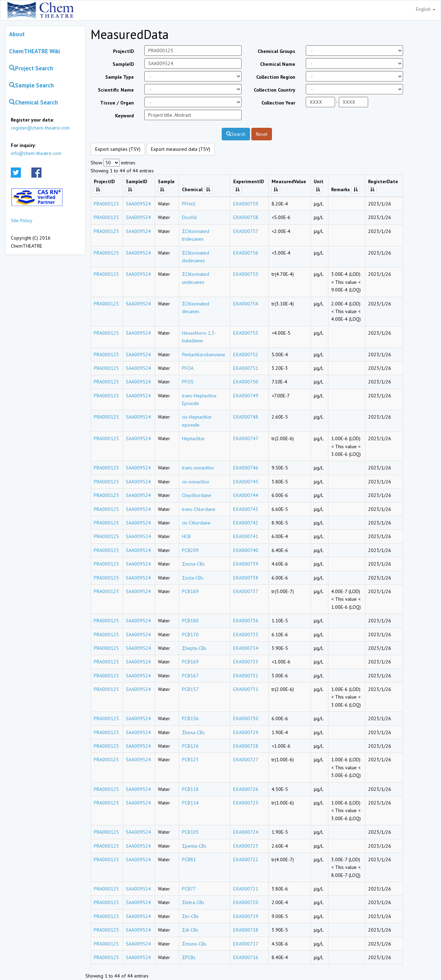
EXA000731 (246, 689)
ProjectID (123, 51)
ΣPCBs (189, 957)
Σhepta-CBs (194, 648)
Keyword (124, 116)
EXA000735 (246, 635)
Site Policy (22, 220)
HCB (186, 536)
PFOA (188, 368)
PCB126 (190, 746)
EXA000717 (246, 944)
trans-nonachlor (198, 468)
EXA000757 (246, 231)
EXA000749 (246, 396)
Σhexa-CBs (193, 732)
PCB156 (190, 718)
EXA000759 (246, 204)
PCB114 (190, 803)
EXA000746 (246, 468)
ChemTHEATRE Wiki (35, 51)
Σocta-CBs (193, 578)
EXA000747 (246, 438)
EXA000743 (246, 509)
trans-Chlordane (199, 509)
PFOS (188, 382)
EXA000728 (246, 746)
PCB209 (190, 550)
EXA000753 (246, 333)
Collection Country (275, 90)
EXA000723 (246, 846)
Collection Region (276, 77)
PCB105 (190, 832)
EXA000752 (246, 355)
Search (236, 134)
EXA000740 (246, 550)
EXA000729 (246, 732)
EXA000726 (246, 789)
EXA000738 (246, 578)
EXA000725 (246, 803)
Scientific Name (116, 90)
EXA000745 (246, 482)
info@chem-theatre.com (36, 153)
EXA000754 (246, 304)
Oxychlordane (197, 495)
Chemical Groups (276, 51)
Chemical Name (278, 64)
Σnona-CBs (193, 564)
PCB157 (190, 689)
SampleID (123, 64)
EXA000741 (246, 536)
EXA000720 (246, 902)
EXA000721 (246, 889)
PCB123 (190, 760)
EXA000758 (246, 217)
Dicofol (189, 217)
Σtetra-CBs (193, 902)
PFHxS (189, 204)
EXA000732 (246, 676)
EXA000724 (246, 832)
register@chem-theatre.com (40, 128)
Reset (262, 134)
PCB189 (190, 591)
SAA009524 (138, 204)
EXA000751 (246, 368)
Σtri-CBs (190, 916)
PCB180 (190, 621)
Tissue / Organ (117, 103)
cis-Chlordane (196, 523)
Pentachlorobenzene (204, 355)
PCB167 (190, 676)
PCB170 (190, 635)
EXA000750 (246, 382)
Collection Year (278, 103)
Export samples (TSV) (118, 149)
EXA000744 (246, 495)
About (17, 34)
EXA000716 (246, 957)
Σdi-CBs (190, 930)
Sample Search (31, 85)
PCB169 (190, 662)
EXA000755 (246, 274)
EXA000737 (246, 591)
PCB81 (189, 860)
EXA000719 (246, 916)
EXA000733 (246, 662)
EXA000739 (246, 564)
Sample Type (120, 77)
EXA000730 (246, 718)
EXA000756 (246, 253)
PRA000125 (106, 204)
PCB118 (190, 789)
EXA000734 (246, 648)
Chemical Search (33, 102)
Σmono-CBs (194, 944)
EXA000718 (246, 930)
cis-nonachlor (196, 482)
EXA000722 (246, 860)
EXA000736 (246, 621)
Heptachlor (193, 438)
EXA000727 (246, 760)
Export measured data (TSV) (181, 149)
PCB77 (189, 889)
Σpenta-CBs (194, 846)
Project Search (31, 68)
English (426, 9)
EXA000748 (246, 417)
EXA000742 (246, 523)
